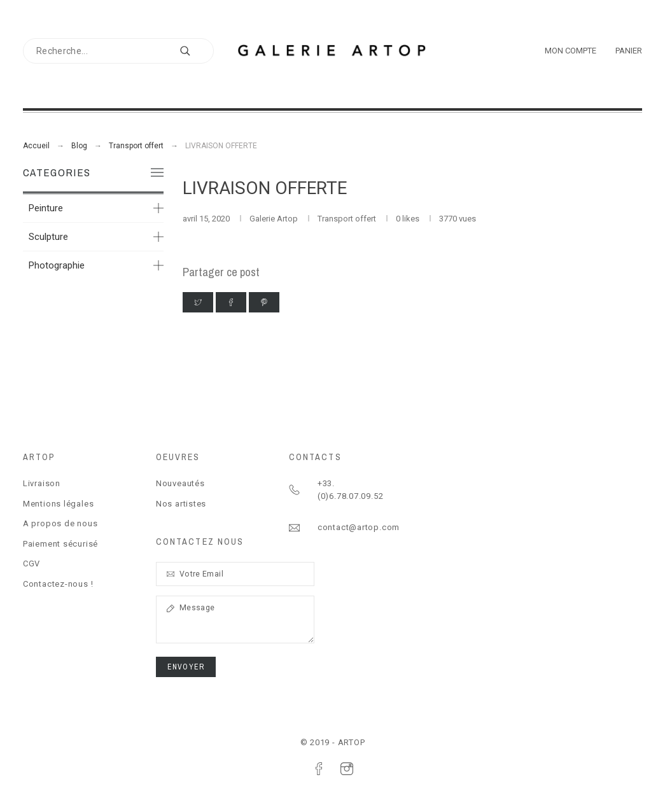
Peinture (46, 208)
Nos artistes (181, 504)
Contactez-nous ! (58, 584)
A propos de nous (60, 523)
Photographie (57, 265)
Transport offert (348, 219)
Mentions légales (58, 504)
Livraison (42, 483)
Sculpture (48, 237)
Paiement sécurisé (60, 544)
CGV (31, 563)
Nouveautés (180, 483)
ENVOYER (186, 667)
